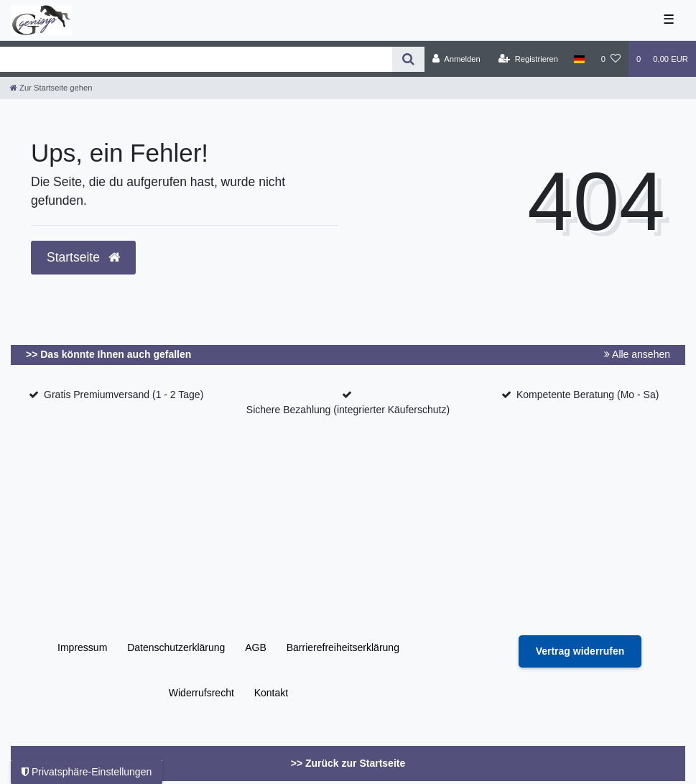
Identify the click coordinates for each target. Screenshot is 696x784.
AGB (256, 647)
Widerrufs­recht (201, 693)
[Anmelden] (456, 59)
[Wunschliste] (611, 59)
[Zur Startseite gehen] (51, 88)
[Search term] (196, 59)
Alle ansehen (637, 354)
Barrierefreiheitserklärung (343, 647)
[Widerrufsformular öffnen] (580, 651)
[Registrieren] (528, 59)
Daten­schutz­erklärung (176, 647)
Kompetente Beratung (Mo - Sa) (588, 395)
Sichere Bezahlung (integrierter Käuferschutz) (348, 410)
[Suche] (408, 59)
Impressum (82, 647)
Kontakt (271, 693)
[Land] (579, 59)
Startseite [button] (83, 257)
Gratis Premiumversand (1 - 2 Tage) (124, 395)
